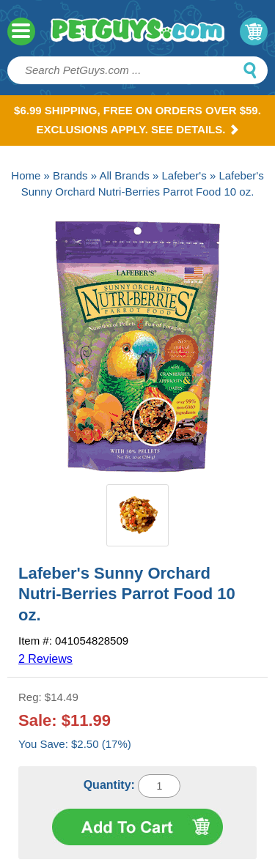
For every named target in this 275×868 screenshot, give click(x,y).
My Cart (254, 31)
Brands (70, 175)
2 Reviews (45, 659)
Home (26, 175)
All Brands (124, 175)
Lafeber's (184, 175)
